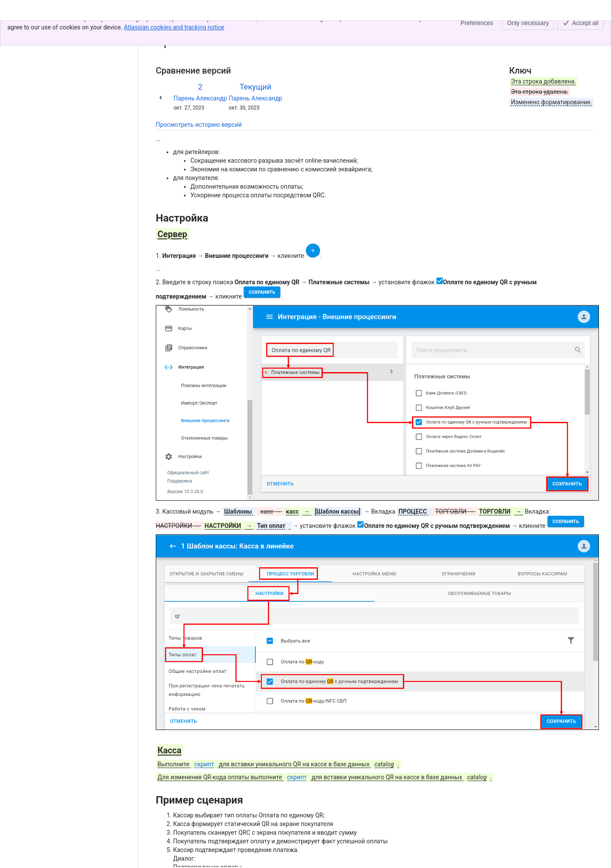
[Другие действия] (585, 32)
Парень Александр (200, 98)
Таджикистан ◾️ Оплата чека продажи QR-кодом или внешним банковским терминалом (323, 29)
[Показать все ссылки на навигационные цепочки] (187, 29)
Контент (167, 29)
